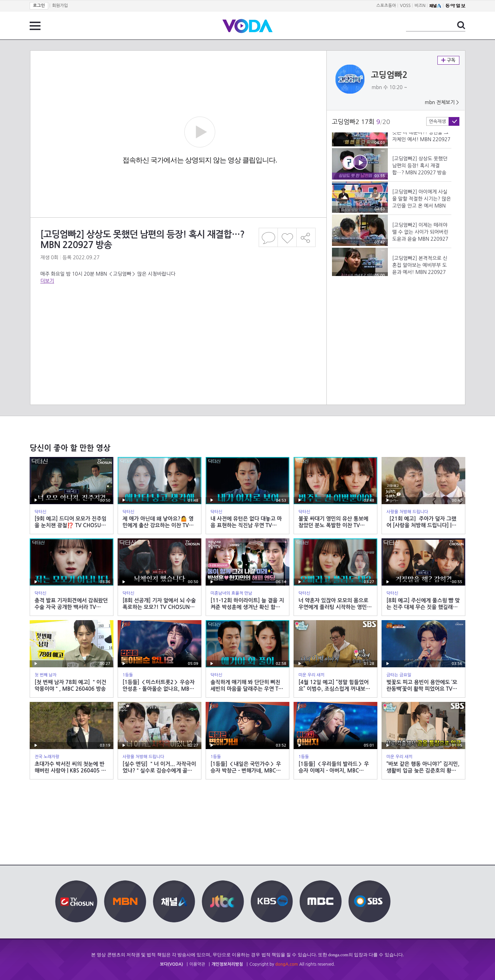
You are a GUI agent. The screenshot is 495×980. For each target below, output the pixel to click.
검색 (461, 25)
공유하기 (306, 237)
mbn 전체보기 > (442, 102)
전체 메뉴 (35, 26)
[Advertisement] (178, 312)
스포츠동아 (386, 6)
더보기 (47, 281)
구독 (448, 60)
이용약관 (197, 964)
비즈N (420, 6)
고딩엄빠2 (389, 75)
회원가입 (60, 6)
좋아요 (287, 237)
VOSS (405, 6)
